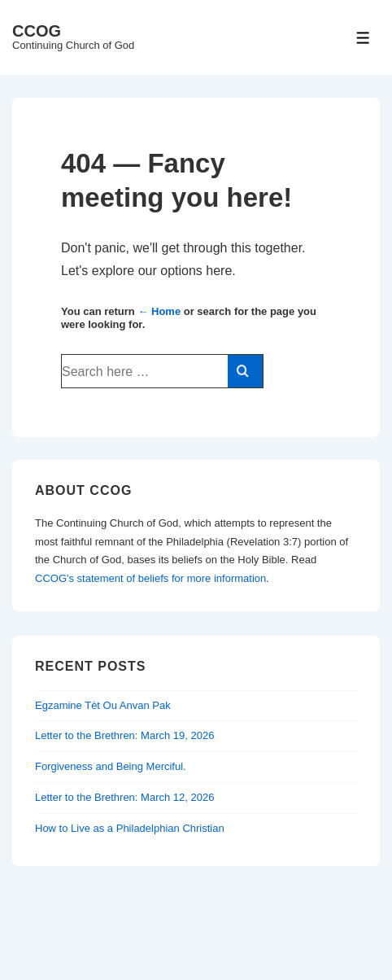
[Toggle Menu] (363, 38)
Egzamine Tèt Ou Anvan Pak (103, 705)
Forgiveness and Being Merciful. (111, 766)
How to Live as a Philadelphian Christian (130, 828)
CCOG (37, 31)
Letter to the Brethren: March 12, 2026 (124, 797)
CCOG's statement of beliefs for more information (150, 578)
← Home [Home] (159, 311)
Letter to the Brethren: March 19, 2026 (124, 735)
